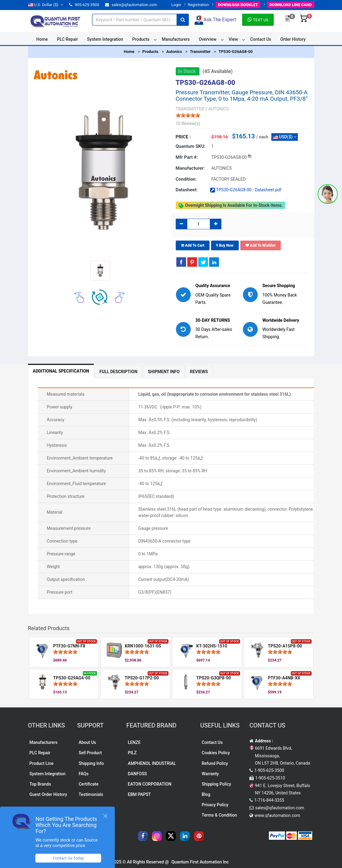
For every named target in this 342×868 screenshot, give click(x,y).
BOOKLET (238, 5)
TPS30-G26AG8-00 (235, 52)
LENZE (134, 742)
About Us (87, 742)
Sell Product (90, 753)
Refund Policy (215, 763)
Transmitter (200, 52)
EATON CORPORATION (150, 784)
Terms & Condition (219, 815)
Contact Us (261, 39)
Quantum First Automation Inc (200, 862)
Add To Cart (193, 245)
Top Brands (40, 784)
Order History (293, 39)
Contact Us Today (68, 858)
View (233, 39)
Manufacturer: (190, 168)
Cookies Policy (216, 753)
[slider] (188, 115)
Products (141, 39)
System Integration (105, 39)
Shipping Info (91, 763)
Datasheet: (187, 190)
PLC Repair (67, 39)
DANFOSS (138, 774)
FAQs (84, 774)
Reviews (199, 372)
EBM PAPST (139, 794)
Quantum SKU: (191, 146)
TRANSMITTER (190, 109)
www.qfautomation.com (277, 815)
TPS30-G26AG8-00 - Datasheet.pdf (246, 190)
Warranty (210, 774)
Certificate (88, 784)
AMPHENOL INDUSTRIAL (152, 763)
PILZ (132, 753)
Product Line (42, 763)
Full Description (118, 372)
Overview (208, 39)
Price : (183, 137)
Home (42, 39)
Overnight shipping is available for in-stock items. (231, 206)
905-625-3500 (84, 5)
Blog (206, 794)
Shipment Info (164, 372)
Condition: (186, 179)
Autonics (174, 52)
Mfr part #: (187, 157)
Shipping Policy (216, 784)
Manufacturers (176, 39)
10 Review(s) (188, 123)
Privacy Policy (215, 805)
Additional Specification (61, 371)
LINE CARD (291, 5)
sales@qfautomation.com (131, 5)
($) (46, 5)
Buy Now (225, 245)
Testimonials (91, 794)
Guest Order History (48, 794)
